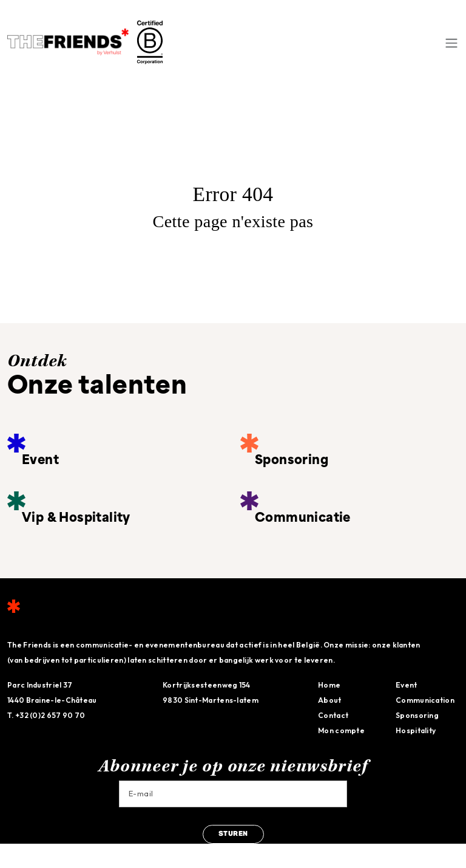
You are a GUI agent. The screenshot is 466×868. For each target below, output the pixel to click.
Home (329, 685)
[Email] (233, 794)
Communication (425, 700)
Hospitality (416, 730)
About (330, 700)
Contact (333, 715)
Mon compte (341, 730)
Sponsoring (417, 715)
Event (407, 685)
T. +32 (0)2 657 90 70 (46, 715)
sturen (233, 834)
